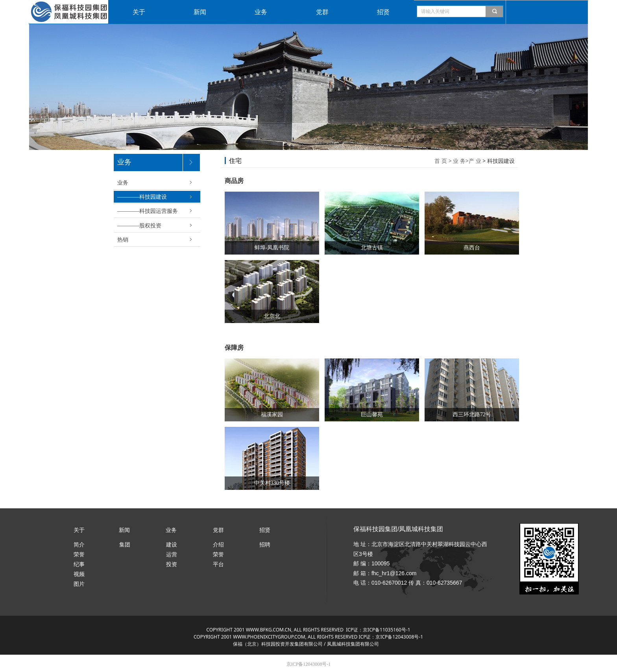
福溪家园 (272, 414)
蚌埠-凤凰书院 (272, 248)
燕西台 (472, 248)
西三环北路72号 (472, 414)
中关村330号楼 (272, 483)
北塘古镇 (372, 248)
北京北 (272, 316)
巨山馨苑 (372, 414)
